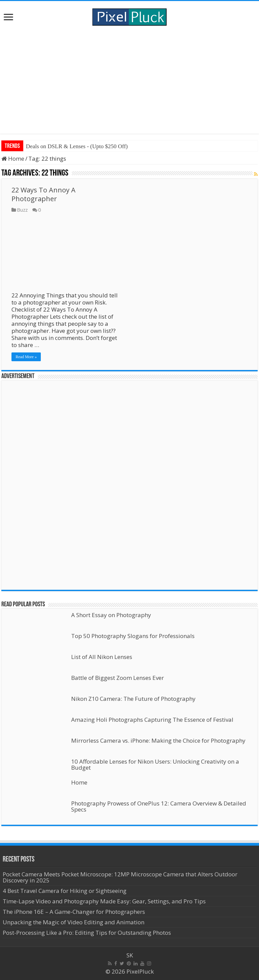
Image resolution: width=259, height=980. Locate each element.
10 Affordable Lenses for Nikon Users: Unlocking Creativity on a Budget (155, 764)
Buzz (22, 210)
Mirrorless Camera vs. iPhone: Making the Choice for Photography (158, 740)
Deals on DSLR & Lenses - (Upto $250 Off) (77, 146)
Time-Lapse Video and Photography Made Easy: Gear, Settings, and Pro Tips (104, 901)
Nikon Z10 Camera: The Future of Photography (133, 699)
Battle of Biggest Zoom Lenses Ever (118, 678)
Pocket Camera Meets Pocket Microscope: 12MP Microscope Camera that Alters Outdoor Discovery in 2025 (120, 877)
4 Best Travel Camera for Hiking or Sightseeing (65, 891)
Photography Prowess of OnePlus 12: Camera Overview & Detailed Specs (159, 806)
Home (13, 158)
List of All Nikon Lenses (102, 657)
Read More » (26, 357)
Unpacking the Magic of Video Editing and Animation (74, 922)
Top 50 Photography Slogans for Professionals (133, 636)
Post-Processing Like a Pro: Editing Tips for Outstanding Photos (87, 933)
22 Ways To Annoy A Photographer (44, 194)
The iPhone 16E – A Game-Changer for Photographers (75, 912)
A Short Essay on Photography (111, 615)
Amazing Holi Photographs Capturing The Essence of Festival (152, 720)
